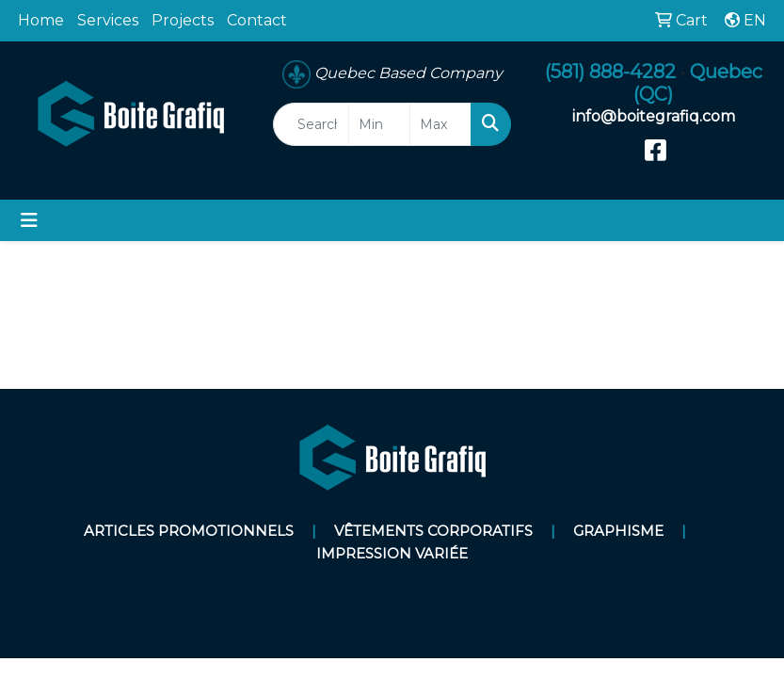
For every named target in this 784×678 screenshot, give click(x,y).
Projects (183, 20)
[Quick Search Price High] (440, 124)
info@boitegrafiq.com (654, 116)
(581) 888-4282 (610, 72)
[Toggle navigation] (29, 220)
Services (108, 20)
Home (41, 20)
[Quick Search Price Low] (379, 124)
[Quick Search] (311, 124)
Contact (257, 20)
